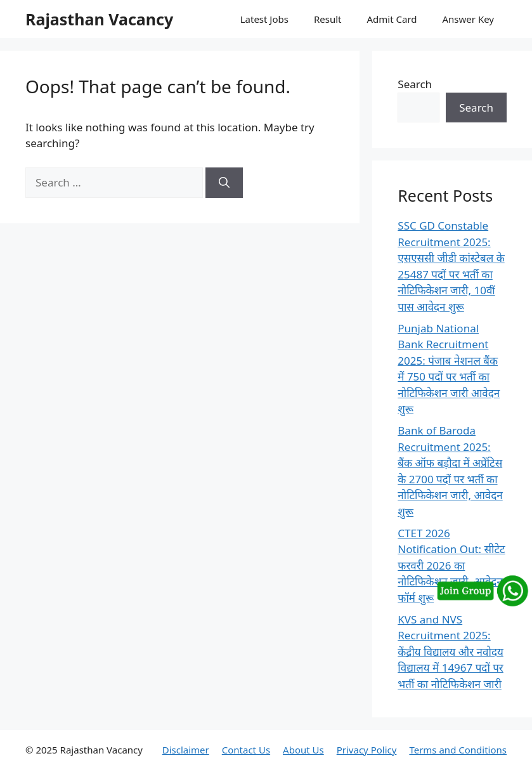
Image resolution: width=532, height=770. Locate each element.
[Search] (224, 183)
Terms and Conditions (458, 750)
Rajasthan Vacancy (99, 19)
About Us (303, 750)
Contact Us (246, 750)
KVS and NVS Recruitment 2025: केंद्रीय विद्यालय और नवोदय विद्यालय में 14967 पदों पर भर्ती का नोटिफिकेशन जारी (451, 652)
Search (415, 84)
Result (328, 19)
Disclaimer (186, 750)
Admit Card (392, 19)
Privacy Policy (367, 750)
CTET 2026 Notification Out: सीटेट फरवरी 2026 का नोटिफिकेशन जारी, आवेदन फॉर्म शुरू (451, 565)
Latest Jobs (264, 19)
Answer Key (468, 19)
